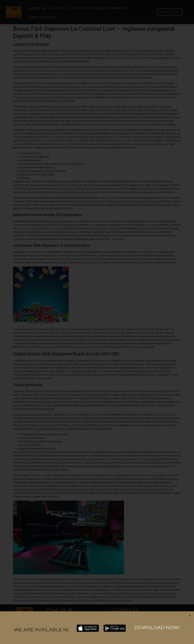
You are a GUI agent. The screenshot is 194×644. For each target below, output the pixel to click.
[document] (97, 322)
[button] (190, 615)
